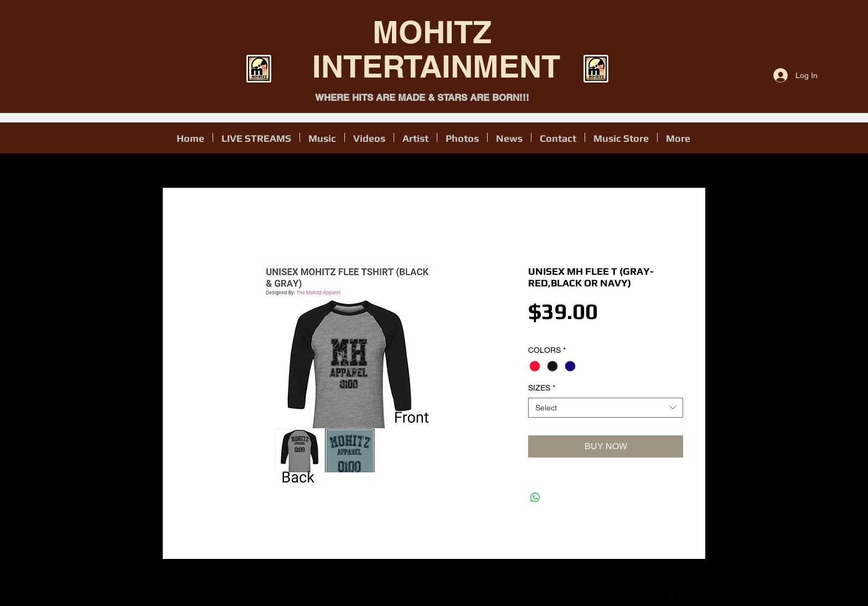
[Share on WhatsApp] (535, 497)
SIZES (542, 388)
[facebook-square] (692, 599)
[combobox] (606, 408)
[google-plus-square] (659, 599)
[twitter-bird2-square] (675, 599)
